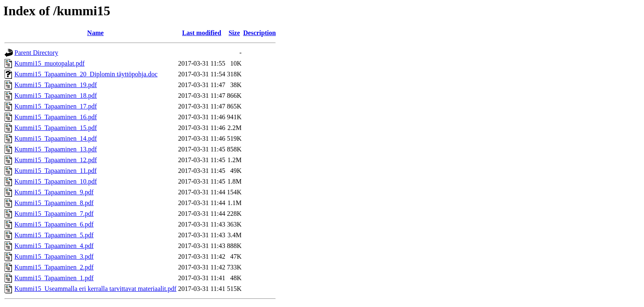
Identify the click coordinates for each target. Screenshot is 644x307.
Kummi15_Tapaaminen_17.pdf (56, 106)
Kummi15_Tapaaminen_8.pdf (54, 203)
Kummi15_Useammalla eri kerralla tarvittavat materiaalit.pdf (95, 289)
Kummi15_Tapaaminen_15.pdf (56, 128)
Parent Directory (36, 53)
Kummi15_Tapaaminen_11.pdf (56, 171)
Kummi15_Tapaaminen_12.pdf (56, 160)
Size (234, 33)
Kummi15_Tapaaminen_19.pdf (56, 85)
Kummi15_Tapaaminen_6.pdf (54, 224)
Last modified (202, 33)
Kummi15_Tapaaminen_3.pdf (54, 256)
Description (259, 33)
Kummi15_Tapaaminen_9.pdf (54, 192)
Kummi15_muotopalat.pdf (49, 63)
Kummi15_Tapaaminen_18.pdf (56, 96)
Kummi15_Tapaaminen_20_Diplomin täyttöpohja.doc (86, 74)
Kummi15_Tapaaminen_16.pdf (56, 117)
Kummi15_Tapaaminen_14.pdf (56, 138)
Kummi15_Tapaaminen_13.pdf (56, 149)
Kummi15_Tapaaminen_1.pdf (54, 278)
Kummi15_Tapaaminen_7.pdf (54, 214)
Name (96, 33)
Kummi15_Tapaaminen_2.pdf (54, 267)
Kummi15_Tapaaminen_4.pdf (54, 246)
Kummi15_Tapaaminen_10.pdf (56, 181)
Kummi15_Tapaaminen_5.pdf (54, 235)
